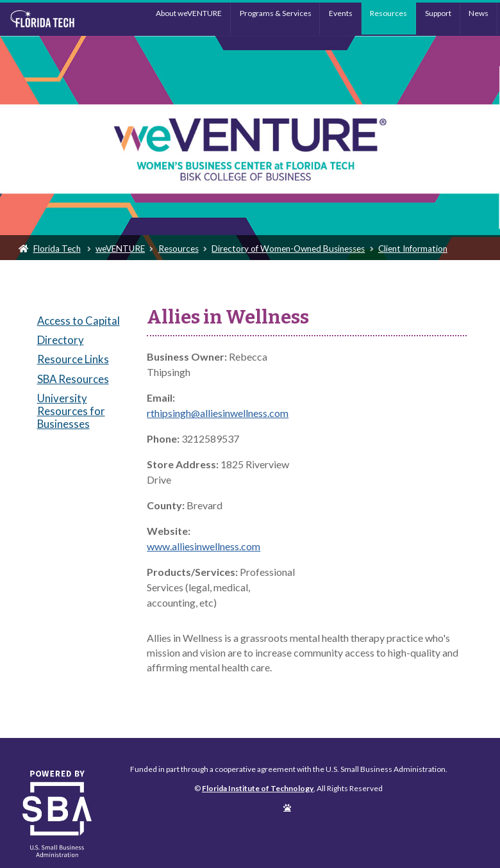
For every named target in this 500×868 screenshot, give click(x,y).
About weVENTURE (189, 13)
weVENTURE (120, 249)
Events (341, 13)
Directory (61, 340)
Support (438, 13)
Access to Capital (79, 321)
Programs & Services (276, 13)
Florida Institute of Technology (64, 19)
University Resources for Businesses (71, 411)
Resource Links (73, 359)
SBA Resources (73, 379)
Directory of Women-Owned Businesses (288, 249)
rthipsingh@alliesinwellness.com (218, 413)
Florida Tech (57, 249)
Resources (388, 13)
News (479, 13)
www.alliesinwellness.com (204, 546)
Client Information (413, 249)
